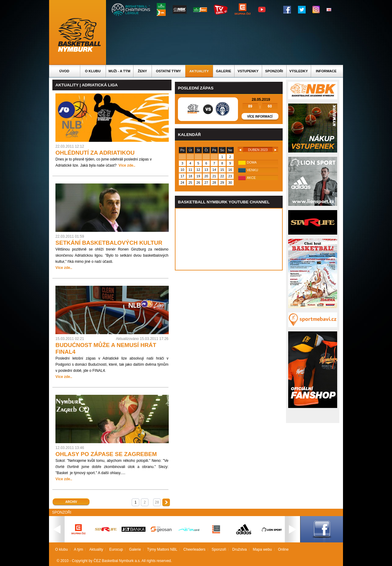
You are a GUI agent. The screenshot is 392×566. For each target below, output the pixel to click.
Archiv (71, 502)
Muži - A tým (119, 71)
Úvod (64, 71)
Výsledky (299, 71)
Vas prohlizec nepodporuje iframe (229, 239)
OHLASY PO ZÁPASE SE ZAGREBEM (106, 454)
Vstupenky (248, 71)
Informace (326, 71)
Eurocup (116, 549)
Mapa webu (262, 549)
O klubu (93, 71)
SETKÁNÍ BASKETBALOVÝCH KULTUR (109, 243)
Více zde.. (127, 165)
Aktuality (199, 71)
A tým (78, 549)
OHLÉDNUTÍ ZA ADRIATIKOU (95, 153)
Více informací (260, 117)
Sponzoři (274, 71)
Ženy (142, 71)
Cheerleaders (194, 549)
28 (157, 502)
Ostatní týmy (168, 71)
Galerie (224, 71)
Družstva (239, 549)
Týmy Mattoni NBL (162, 549)
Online (283, 549)
